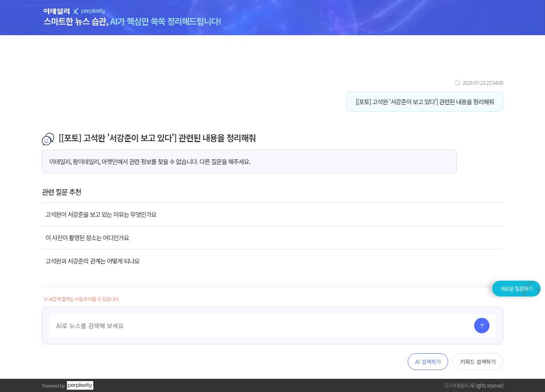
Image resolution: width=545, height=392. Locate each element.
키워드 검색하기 (478, 361)
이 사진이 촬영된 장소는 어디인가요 (87, 238)
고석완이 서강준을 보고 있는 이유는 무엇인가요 (101, 214)
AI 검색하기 (428, 361)
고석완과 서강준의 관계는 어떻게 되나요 (92, 261)
